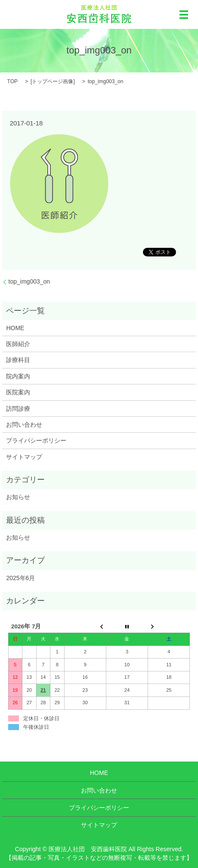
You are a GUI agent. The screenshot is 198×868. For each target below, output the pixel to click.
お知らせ (18, 497)
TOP (12, 81)
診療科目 (18, 360)
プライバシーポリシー (36, 440)
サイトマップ (24, 457)
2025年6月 (20, 578)
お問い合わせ (24, 425)
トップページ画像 (53, 81)
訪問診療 (18, 409)
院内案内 (18, 376)
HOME (15, 328)
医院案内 (18, 392)
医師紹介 (18, 344)
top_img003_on (29, 281)
